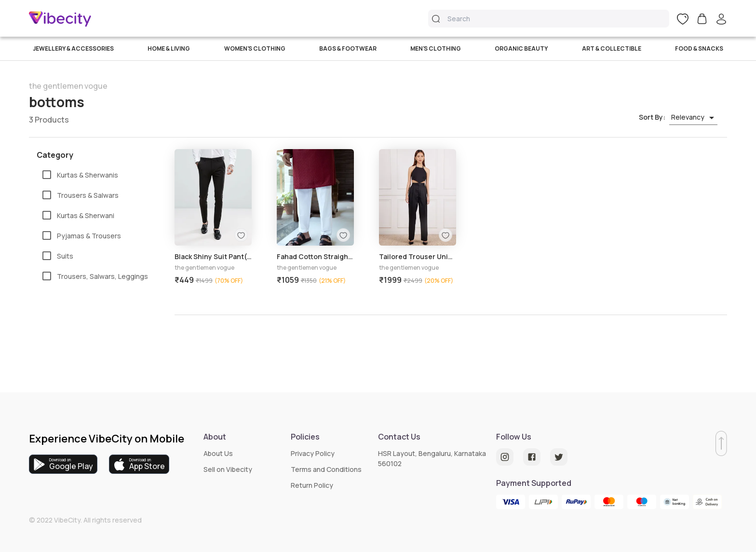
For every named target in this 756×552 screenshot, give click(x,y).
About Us (218, 453)
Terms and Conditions (326, 469)
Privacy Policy (313, 453)
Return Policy (312, 485)
